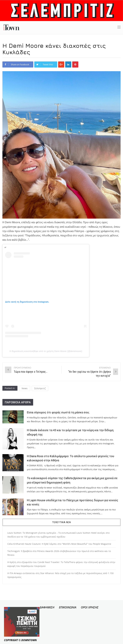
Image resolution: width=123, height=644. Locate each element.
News (25, 388)
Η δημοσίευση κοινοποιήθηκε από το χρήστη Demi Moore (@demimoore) (46, 351)
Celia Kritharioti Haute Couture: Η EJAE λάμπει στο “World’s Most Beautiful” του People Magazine (59, 544)
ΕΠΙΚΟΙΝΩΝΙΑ (68, 607)
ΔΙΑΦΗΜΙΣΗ (47, 607)
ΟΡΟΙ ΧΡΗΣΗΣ (90, 607)
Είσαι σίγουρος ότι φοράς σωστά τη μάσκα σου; (58, 412)
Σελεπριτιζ (40, 388)
